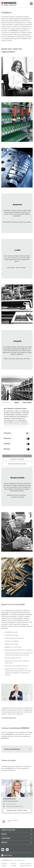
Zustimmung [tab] (6, 403)
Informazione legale (4, 865)
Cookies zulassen (17, 456)
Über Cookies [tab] (27, 403)
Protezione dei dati (14, 865)
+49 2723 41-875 (11, 804)
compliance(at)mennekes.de (15, 806)
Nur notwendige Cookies (17, 464)
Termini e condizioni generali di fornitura (26, 865)
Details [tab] (17, 403)
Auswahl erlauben (17, 459)
